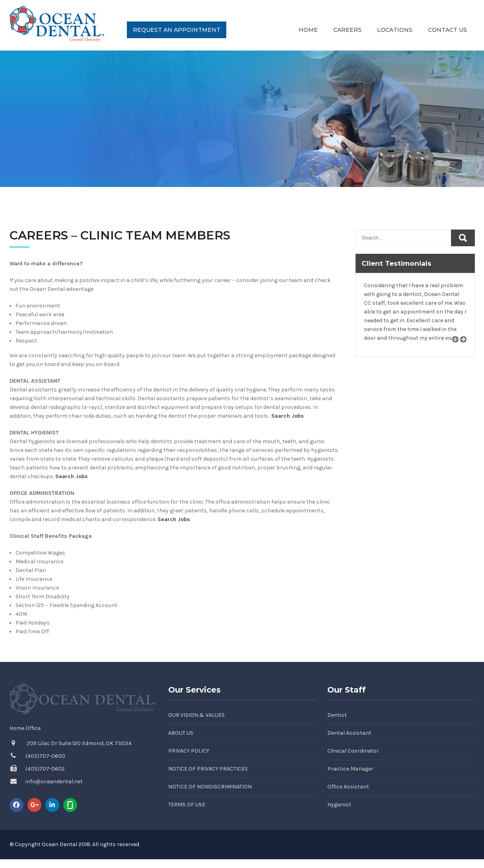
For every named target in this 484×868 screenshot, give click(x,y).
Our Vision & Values (196, 715)
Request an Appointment (177, 30)
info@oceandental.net (54, 781)
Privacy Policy (189, 751)
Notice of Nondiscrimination (210, 787)
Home (308, 30)
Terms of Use (187, 805)
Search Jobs (288, 416)
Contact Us (447, 30)
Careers (347, 30)
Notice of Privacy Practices (208, 769)
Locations (395, 30)
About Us (181, 733)
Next (466, 348)
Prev (458, 348)
